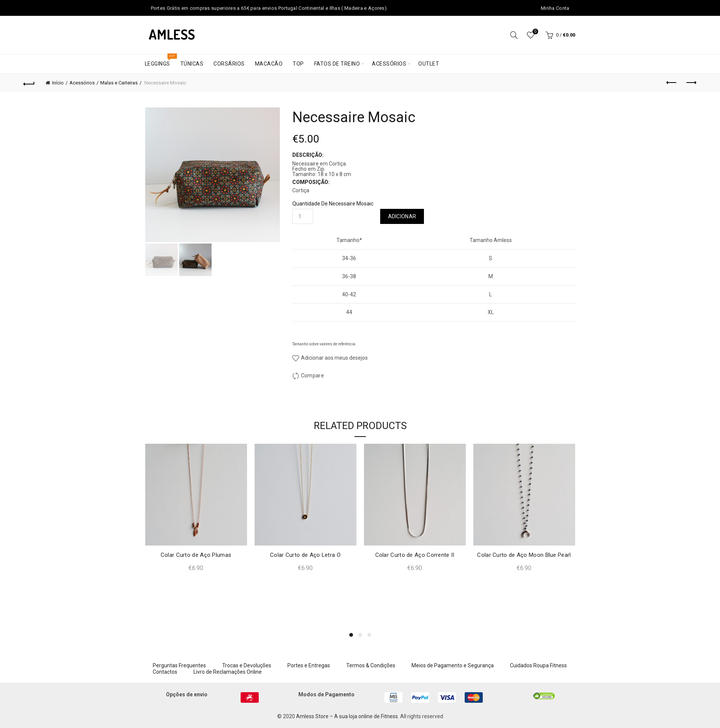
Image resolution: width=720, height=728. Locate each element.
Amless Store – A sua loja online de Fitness (347, 716)
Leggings (160, 61)
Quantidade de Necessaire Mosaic (333, 204)
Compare (312, 375)
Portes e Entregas (309, 665)
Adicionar (402, 216)
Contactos (165, 672)
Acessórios (389, 64)
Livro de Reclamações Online (228, 672)
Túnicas (192, 64)
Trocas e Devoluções (247, 665)
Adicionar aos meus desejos (334, 358)
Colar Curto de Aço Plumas (196, 555)
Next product (691, 83)
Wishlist (534, 32)
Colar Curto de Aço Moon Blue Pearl (524, 555)
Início (58, 83)
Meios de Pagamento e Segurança (453, 665)
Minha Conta (555, 8)
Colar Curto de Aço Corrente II (415, 555)
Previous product (672, 83)
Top (298, 64)
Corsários (229, 64)
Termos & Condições (371, 665)
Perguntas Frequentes (179, 665)
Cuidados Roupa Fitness (538, 665)
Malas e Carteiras (119, 83)
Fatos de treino (337, 64)
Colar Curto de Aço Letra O (305, 555)
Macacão (269, 64)
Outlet (429, 64)
